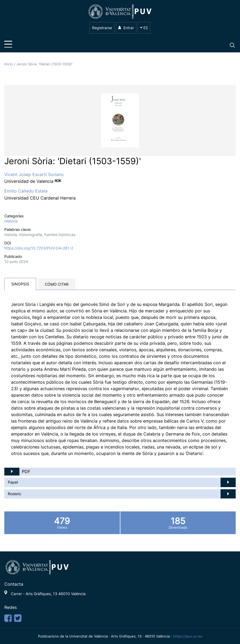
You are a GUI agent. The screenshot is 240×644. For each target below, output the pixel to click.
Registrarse (102, 28)
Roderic (15, 494)
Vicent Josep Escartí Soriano (34, 174)
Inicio (9, 64)
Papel (13, 482)
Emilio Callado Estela (26, 191)
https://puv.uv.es (188, 636)
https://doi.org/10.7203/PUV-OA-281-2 (39, 248)
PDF (26, 471)
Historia (11, 221)
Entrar (126, 28)
